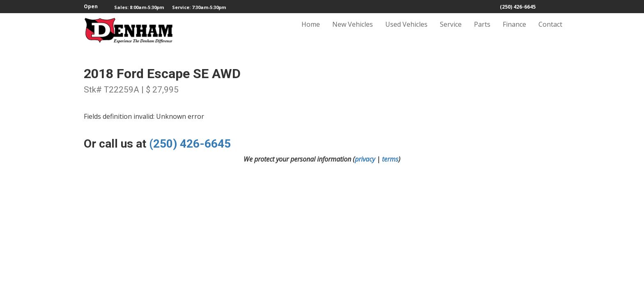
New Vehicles (353, 32)
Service (451, 32)
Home (311, 32)
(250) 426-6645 (518, 7)
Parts (482, 32)
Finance (514, 32)
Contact (550, 32)
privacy (365, 159)
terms (390, 159)
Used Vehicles (406, 32)
